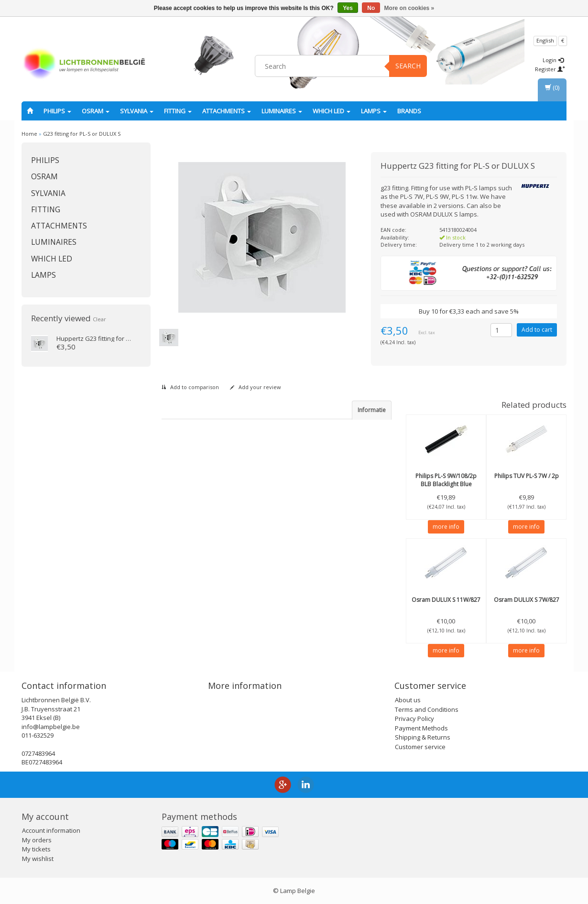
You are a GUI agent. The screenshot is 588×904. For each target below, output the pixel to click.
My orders (37, 840)
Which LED (332, 111)
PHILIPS (57, 111)
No (371, 8)
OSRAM (96, 111)
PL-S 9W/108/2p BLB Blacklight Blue (446, 480)
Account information (51, 830)
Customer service (420, 747)
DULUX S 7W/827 (527, 600)
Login (553, 60)
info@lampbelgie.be (51, 727)
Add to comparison (190, 387)
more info (446, 527)
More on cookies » (409, 8)
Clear (99, 319)
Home (29, 134)
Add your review (256, 387)
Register (550, 69)
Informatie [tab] (372, 410)
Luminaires (282, 111)
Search (408, 66)
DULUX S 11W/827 (446, 600)
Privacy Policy (414, 719)
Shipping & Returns (423, 737)
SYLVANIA (137, 111)
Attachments (227, 111)
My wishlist (38, 859)
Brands (409, 111)
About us (408, 700)
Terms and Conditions (427, 709)
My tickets (36, 849)
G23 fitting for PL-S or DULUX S (82, 134)
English (545, 40)
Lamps (374, 111)
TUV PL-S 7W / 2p (527, 476)
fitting (178, 111)
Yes (348, 8)
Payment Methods (421, 728)
